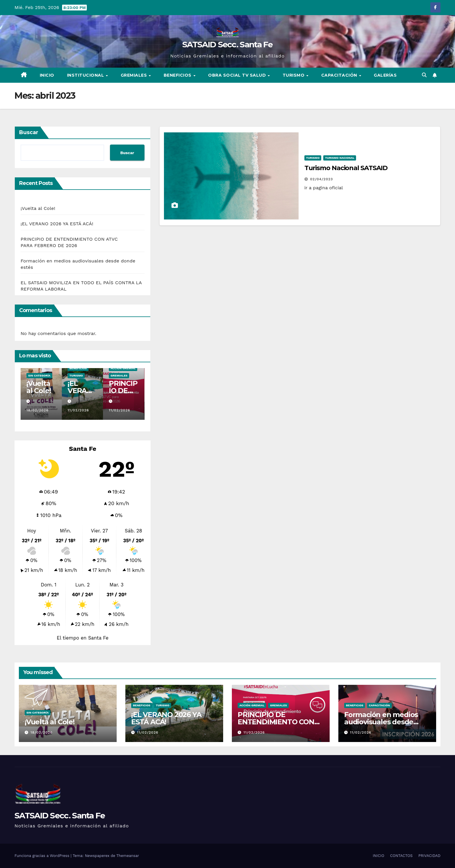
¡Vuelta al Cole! (38, 208)
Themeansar (128, 856)
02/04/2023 (322, 179)
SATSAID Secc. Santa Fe (228, 44)
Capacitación (340, 75)
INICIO (47, 75)
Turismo (294, 75)
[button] (424, 75)
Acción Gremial (123, 368)
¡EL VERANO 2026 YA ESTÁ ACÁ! (57, 224)
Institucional (86, 75)
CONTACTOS (401, 856)
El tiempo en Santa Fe (83, 638)
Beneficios (178, 75)
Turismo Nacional (340, 158)
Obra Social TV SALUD (238, 75)
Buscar (29, 132)
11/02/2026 (78, 410)
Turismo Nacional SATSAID (346, 168)
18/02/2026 (37, 410)
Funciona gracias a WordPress (43, 856)
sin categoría (39, 376)
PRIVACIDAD (429, 856)
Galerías (385, 75)
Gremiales (134, 75)
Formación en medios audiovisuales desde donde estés (381, 722)
